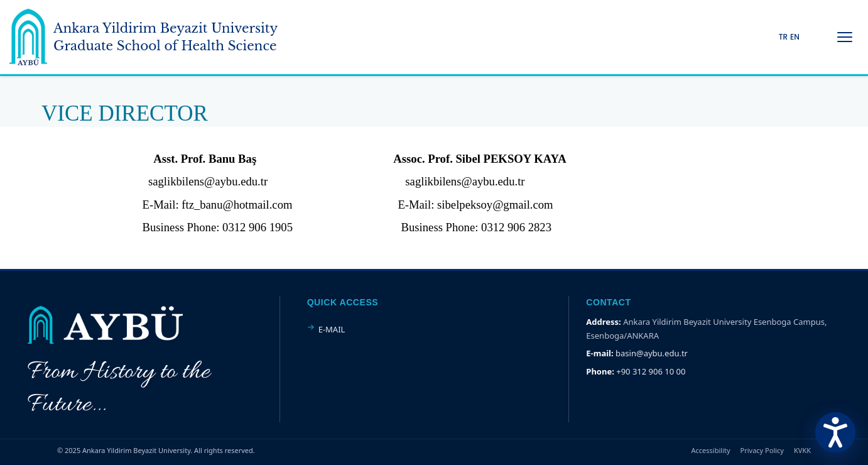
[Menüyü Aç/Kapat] (845, 37)
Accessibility (711, 450)
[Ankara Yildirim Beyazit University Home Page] (144, 37)
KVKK (802, 450)
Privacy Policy (762, 450)
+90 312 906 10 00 (651, 371)
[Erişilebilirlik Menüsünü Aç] (835, 432)
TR (783, 37)
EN (795, 37)
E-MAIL (332, 329)
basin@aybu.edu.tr (652, 353)
